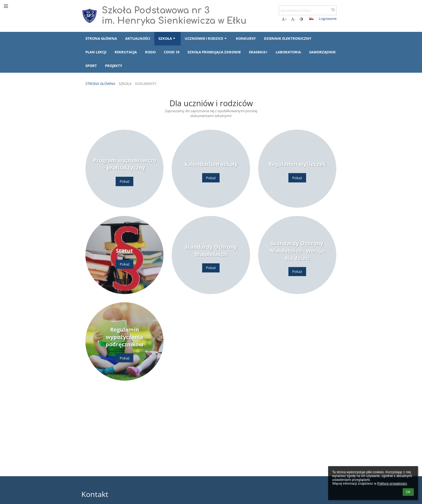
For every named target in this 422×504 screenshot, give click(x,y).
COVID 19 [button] (172, 52)
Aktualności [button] (138, 38)
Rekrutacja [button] (126, 52)
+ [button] (284, 19)
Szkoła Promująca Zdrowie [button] (214, 52)
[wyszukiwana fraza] (308, 10)
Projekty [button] (114, 66)
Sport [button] (91, 66)
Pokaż (125, 181)
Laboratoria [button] (288, 52)
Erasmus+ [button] (258, 52)
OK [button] (408, 492)
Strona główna (100, 84)
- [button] (293, 19)
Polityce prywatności (392, 484)
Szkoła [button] (167, 38)
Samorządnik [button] (322, 52)
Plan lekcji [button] (96, 52)
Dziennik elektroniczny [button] (288, 38)
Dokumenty (146, 84)
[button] (311, 19)
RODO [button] (150, 52)
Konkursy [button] (246, 38)
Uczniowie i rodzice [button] (206, 38)
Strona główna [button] (101, 38)
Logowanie (328, 19)
